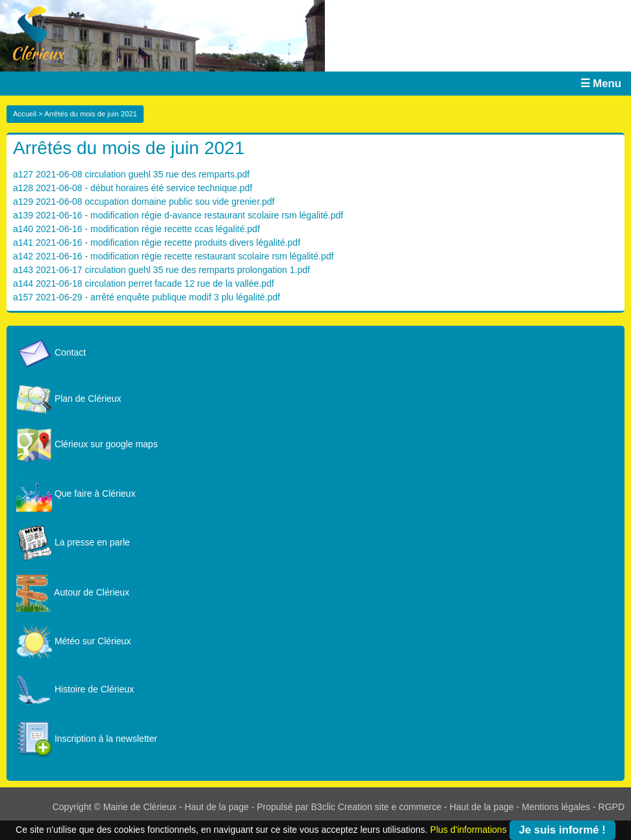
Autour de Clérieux (73, 592)
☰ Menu (601, 84)
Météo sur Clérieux (73, 641)
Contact (51, 352)
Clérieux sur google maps (87, 444)
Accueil (25, 114)
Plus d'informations (469, 829)
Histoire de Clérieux (75, 689)
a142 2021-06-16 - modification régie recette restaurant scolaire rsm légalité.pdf (173, 256)
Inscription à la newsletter (87, 739)
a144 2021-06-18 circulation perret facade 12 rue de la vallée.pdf (144, 283)
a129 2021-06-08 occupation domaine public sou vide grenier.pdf (144, 202)
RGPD (612, 807)
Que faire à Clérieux (76, 493)
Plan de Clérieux (69, 399)
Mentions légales (556, 807)
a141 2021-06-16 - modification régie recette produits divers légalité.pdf (157, 243)
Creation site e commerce (390, 807)
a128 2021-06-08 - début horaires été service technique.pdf (133, 188)
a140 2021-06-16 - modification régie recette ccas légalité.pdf (136, 229)
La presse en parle (73, 542)
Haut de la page (217, 807)
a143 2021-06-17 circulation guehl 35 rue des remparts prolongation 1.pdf (161, 270)
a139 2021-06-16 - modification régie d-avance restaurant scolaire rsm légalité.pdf (178, 215)
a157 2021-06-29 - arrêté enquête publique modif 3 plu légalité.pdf (147, 297)
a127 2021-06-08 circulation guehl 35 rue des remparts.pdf (131, 174)
